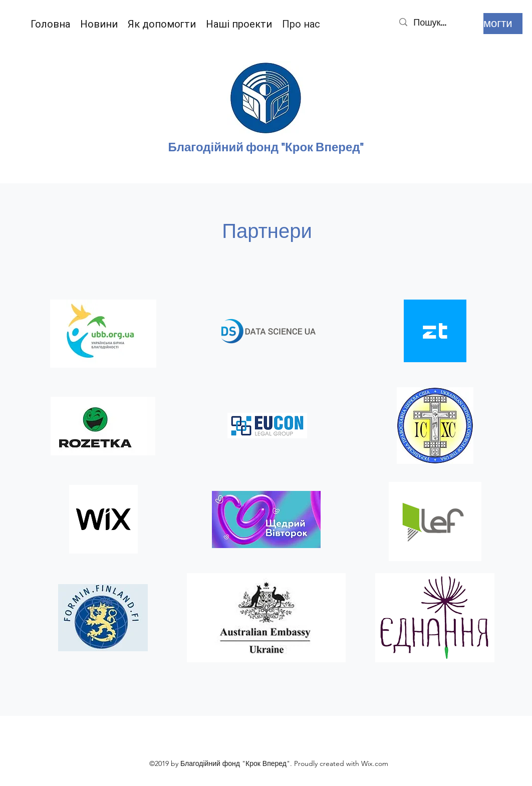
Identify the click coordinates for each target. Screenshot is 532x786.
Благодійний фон (219, 148)
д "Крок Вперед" (318, 148)
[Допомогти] (485, 24)
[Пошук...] (438, 22)
